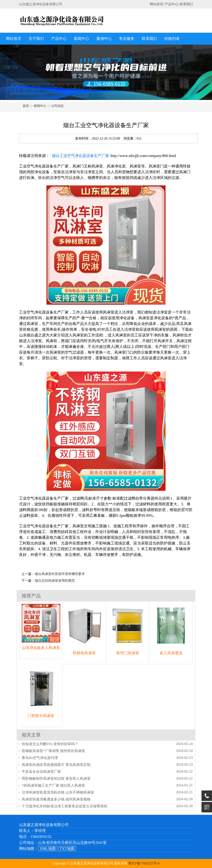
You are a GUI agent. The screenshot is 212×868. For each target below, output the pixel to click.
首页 (26, 106)
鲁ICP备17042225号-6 (144, 863)
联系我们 (186, 4)
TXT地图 (67, 849)
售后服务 (127, 39)
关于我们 (36, 39)
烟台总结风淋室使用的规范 (55, 581)
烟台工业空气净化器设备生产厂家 (81, 156)
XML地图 (48, 849)
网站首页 (156, 4)
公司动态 (57, 106)
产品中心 (172, 4)
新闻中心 (81, 39)
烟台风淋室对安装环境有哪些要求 (60, 574)
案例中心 (104, 39)
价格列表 (172, 39)
